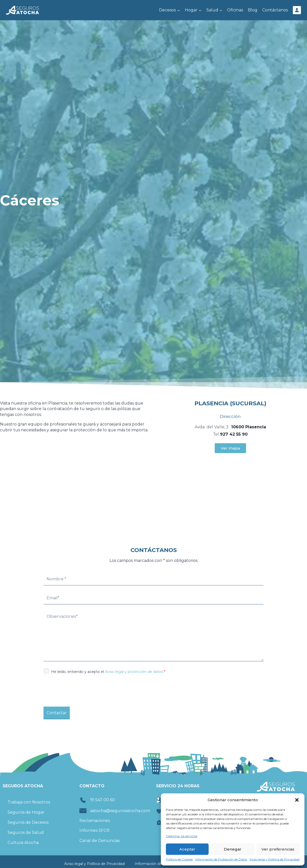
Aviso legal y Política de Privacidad (275, 859)
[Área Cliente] (297, 10)
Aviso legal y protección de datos (134, 672)
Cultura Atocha (23, 843)
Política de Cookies (179, 859)
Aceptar (187, 849)
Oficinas (235, 10)
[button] (297, 800)
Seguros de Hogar (26, 812)
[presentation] (82, 690)
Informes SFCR (94, 830)
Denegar (233, 849)
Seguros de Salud (26, 832)
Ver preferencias (278, 849)
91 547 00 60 (103, 800)
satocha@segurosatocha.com (120, 811)
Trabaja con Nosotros (29, 802)
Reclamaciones (95, 821)
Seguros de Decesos (28, 822)
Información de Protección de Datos (221, 859)
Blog (253, 10)
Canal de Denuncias (100, 841)
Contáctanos (275, 10)
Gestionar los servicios (182, 836)
